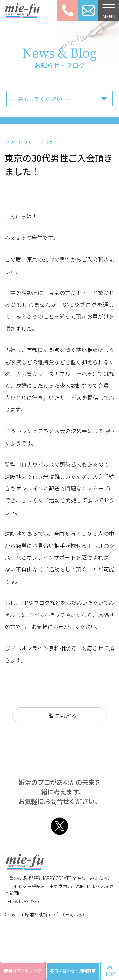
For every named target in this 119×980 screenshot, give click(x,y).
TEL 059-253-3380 (22, 901)
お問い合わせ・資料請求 (73, 971)
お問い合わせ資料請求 (88, 10)
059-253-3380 (67, 10)
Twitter (60, 826)
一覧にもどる (60, 716)
